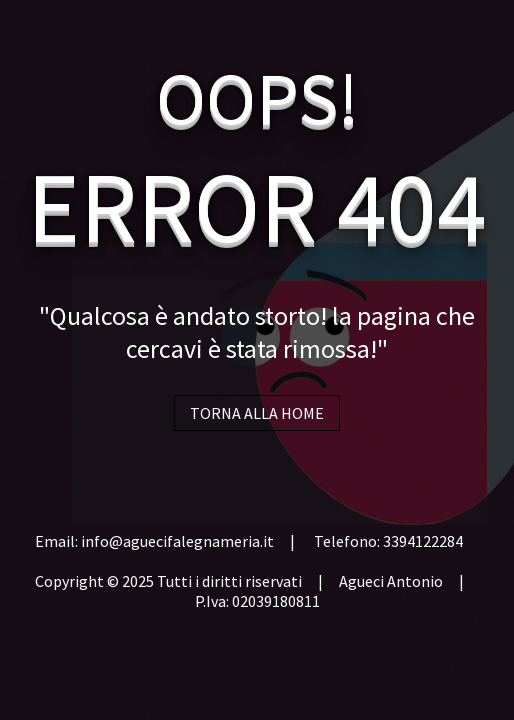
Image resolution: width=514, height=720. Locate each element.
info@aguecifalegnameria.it (177, 541)
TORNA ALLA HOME (257, 413)
